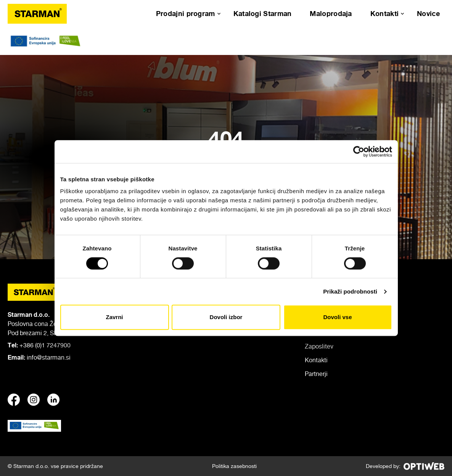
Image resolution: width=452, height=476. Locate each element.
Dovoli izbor (226, 317)
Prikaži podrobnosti (350, 291)
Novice (428, 13)
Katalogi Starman (263, 13)
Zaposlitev (319, 346)
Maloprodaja (331, 13)
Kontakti (384, 13)
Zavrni (114, 317)
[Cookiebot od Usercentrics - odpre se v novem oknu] (359, 152)
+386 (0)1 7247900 (45, 345)
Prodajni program (186, 13)
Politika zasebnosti (234, 466)
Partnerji (316, 374)
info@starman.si (49, 357)
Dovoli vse (337, 317)
